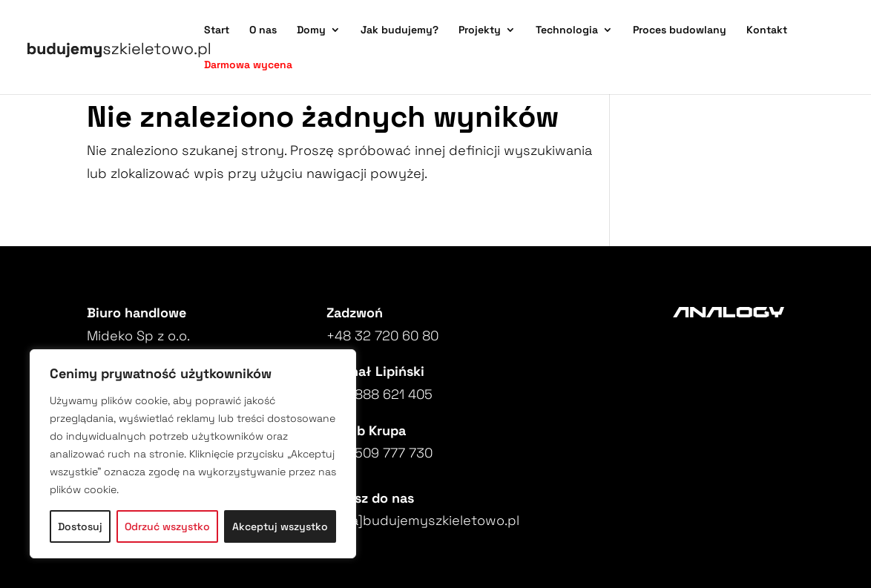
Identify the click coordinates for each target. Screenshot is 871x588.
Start (217, 30)
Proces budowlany (680, 30)
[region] (193, 454)
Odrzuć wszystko (167, 526)
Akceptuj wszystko (280, 526)
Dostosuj (80, 526)
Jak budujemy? (400, 30)
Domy (311, 30)
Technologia (567, 30)
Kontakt (767, 30)
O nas (263, 30)
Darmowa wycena (248, 65)
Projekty (480, 30)
